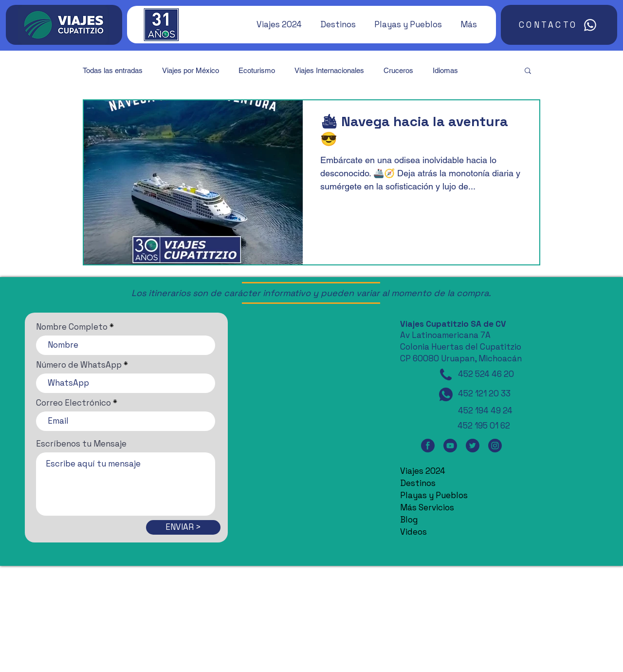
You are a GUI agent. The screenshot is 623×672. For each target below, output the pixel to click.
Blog (409, 520)
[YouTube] (450, 445)
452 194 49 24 (485, 411)
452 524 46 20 (486, 374)
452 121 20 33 (484, 393)
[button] (275, 24)
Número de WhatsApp (79, 365)
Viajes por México (191, 70)
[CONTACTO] (559, 25)
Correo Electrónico (73, 403)
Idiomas (445, 70)
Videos (413, 532)
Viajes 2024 (423, 471)
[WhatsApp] (446, 394)
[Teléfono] (446, 374)
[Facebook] (428, 445)
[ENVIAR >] (183, 527)
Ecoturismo (257, 70)
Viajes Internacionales (329, 70)
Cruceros (398, 70)
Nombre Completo (72, 327)
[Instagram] (495, 445)
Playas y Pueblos (434, 495)
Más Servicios (427, 507)
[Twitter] (473, 445)
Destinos (418, 483)
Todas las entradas (113, 70)
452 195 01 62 (484, 426)
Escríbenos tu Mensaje (81, 444)
